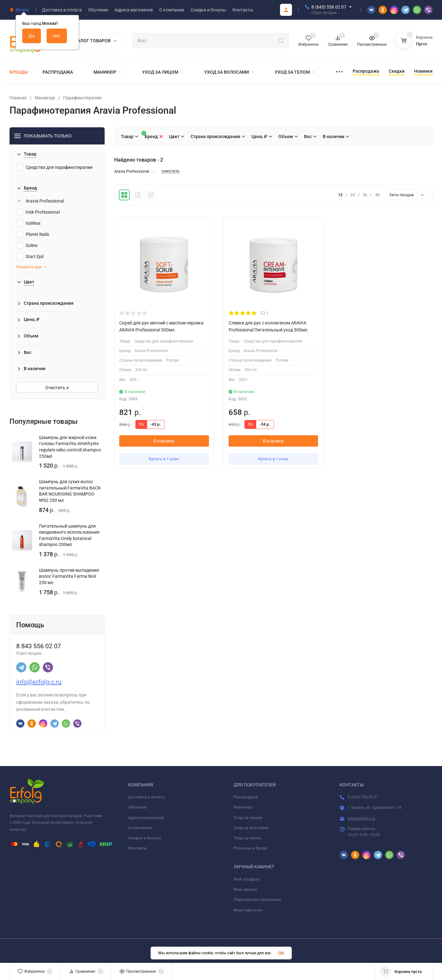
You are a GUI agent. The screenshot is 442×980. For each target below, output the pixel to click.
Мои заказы (245, 889)
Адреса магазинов (146, 818)
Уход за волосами (251, 828)
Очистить (57, 388)
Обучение (137, 807)
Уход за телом (247, 838)
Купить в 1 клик (164, 459)
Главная (18, 98)
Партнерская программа (257, 900)
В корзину (164, 441)
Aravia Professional (40, 201)
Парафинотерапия (82, 98)
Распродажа (246, 797)
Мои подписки (248, 910)
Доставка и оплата (146, 797)
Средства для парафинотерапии (54, 167)
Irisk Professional (38, 212)
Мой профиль (247, 879)
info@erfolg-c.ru (39, 682)
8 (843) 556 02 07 (329, 7)
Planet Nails (33, 234)
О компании (140, 828)
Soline (27, 245)
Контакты (137, 848)
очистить (171, 171)
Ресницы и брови (250, 848)
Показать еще (31, 267)
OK (281, 953)
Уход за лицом (248, 818)
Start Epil (30, 257)
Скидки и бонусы (145, 838)
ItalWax (28, 223)
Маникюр (45, 98)
